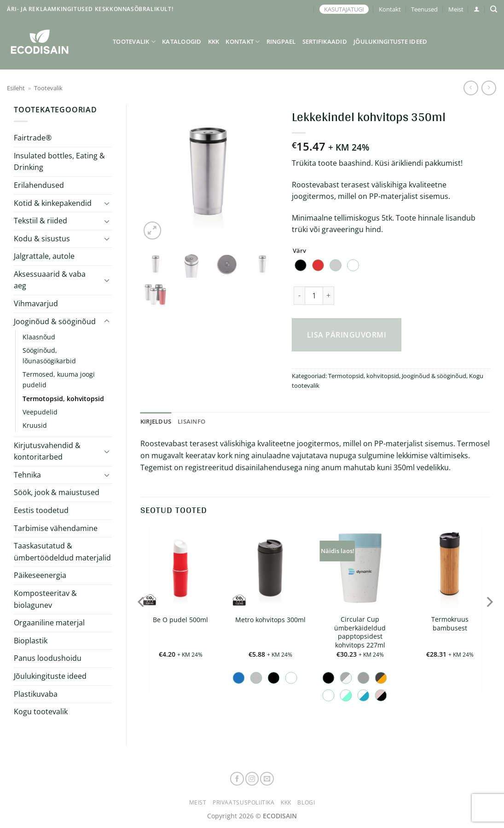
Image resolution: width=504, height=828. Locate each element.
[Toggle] (107, 203)
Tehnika (27, 475)
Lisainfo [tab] (191, 421)
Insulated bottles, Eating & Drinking (59, 162)
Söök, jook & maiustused (57, 492)
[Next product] (471, 88)
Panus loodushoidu (48, 658)
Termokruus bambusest (450, 624)
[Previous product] (489, 88)
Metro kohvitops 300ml (270, 620)
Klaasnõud (39, 337)
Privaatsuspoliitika (244, 802)
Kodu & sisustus (42, 239)
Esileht (16, 88)
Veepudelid (40, 412)
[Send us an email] (267, 779)
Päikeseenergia (40, 575)
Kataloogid (182, 41)
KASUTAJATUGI (344, 9)
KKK (214, 41)
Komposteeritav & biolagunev (45, 599)
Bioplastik (31, 641)
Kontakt (390, 9)
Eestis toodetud (41, 510)
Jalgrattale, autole (44, 256)
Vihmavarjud (36, 303)
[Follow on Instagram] (252, 779)
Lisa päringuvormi (347, 335)
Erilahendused (39, 185)
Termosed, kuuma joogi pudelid (59, 379)
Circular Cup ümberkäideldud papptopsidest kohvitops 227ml (360, 632)
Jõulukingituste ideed (390, 41)
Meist (456, 9)
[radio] (301, 265)
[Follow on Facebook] (237, 779)
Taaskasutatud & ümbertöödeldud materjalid (62, 552)
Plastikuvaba (36, 694)
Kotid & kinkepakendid (53, 203)
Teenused (424, 9)
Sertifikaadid (325, 41)
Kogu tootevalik (41, 711)
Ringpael (281, 41)
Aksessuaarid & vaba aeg (50, 280)
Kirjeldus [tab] (156, 421)
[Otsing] (494, 9)
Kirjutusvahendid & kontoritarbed (47, 451)
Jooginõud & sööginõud (55, 321)
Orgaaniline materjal (49, 623)
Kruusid (35, 425)
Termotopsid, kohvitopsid (63, 399)
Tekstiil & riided (41, 221)
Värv (299, 251)
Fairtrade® (33, 138)
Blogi (306, 802)
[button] (477, 9)
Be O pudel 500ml (180, 620)
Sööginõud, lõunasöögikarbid (49, 356)
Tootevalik (134, 42)
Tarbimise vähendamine (56, 528)
